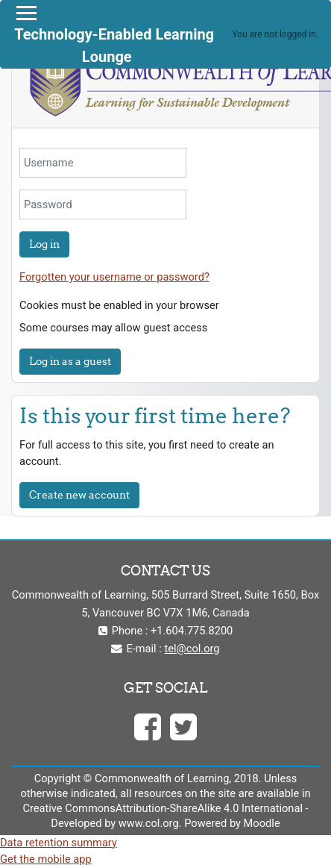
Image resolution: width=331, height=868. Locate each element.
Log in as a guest (70, 361)
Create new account (79, 495)
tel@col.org (192, 649)
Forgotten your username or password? (114, 277)
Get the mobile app (46, 859)
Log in (44, 244)
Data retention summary (59, 843)
